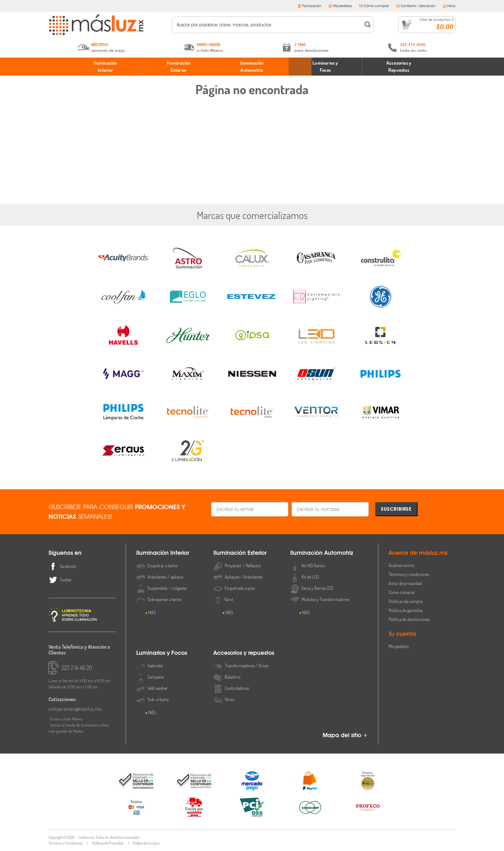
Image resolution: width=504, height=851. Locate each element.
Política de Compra (146, 843)
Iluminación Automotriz (252, 67)
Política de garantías (406, 610)
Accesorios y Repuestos (399, 67)
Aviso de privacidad (405, 583)
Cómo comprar (374, 6)
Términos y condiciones (409, 574)
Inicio (449, 6)
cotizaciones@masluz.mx (75, 709)
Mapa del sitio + (345, 735)
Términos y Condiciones (66, 843)
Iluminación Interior (105, 67)
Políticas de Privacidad (108, 843)
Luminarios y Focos (325, 67)
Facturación (310, 6)
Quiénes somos (401, 565)
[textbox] (268, 25)
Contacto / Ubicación (416, 6)
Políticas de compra (405, 601)
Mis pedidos (340, 6)
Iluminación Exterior (179, 67)
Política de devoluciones (409, 619)
